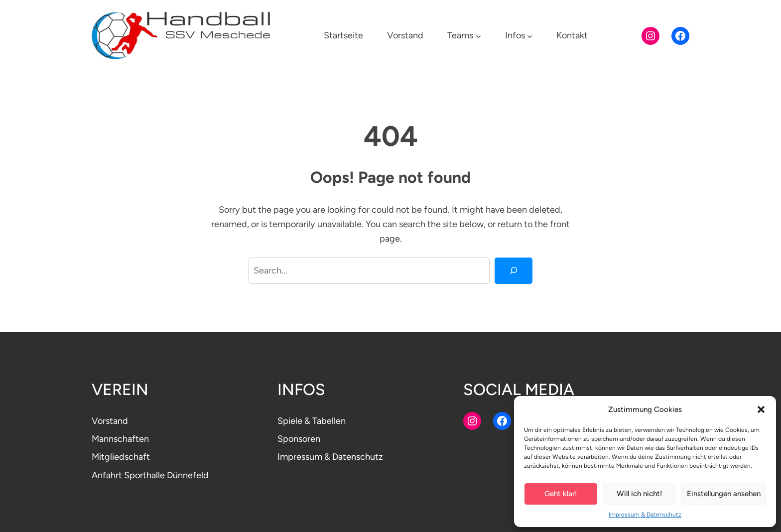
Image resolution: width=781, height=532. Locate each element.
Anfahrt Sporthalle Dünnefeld (150, 475)
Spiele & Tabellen (312, 421)
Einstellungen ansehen (724, 494)
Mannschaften (120, 439)
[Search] (514, 270)
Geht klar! (561, 494)
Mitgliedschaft (121, 457)
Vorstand (110, 421)
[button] (761, 409)
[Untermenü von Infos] (530, 36)
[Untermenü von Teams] (478, 36)
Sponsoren (299, 439)
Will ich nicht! (640, 494)
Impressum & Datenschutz (645, 515)
